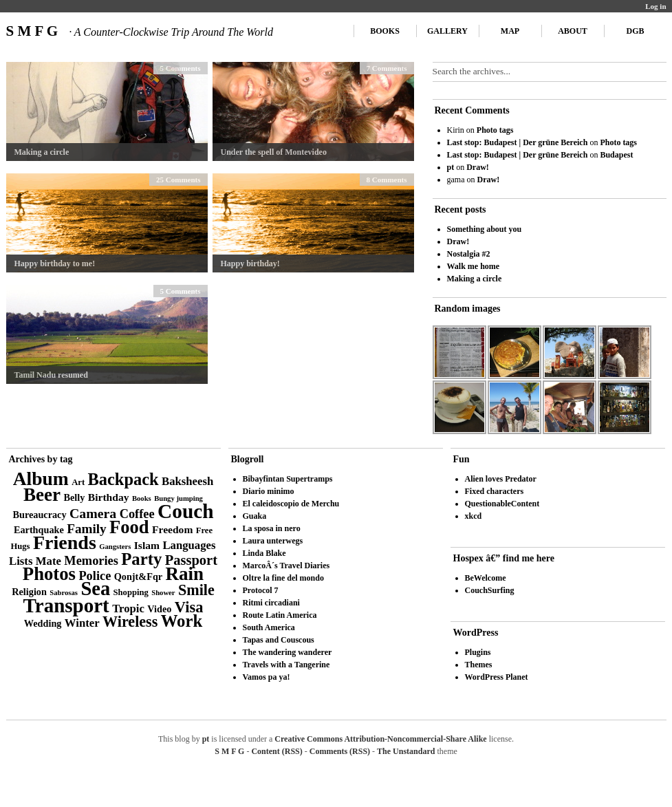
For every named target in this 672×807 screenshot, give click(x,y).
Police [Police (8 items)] (95, 576)
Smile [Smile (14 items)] (196, 590)
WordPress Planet (497, 677)
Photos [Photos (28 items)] (49, 574)
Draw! (478, 167)
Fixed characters (495, 491)
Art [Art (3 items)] (78, 482)
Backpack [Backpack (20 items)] (123, 479)
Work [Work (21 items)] (182, 621)
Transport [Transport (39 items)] (66, 605)
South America (269, 627)
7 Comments (387, 68)
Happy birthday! (250, 263)
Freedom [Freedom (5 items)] (172, 529)
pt (451, 167)
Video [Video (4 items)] (159, 609)
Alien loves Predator (501, 479)
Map (510, 31)
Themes (479, 665)
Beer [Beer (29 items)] (42, 495)
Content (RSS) (277, 751)
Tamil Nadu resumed (51, 375)
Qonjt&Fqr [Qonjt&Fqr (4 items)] (138, 577)
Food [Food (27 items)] (129, 527)
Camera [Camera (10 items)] (93, 513)
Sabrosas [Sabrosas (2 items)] (64, 593)
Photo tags (495, 130)
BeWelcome (486, 578)
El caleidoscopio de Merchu (291, 504)
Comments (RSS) (340, 751)
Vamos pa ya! (267, 677)
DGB (635, 31)
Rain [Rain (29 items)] (185, 574)
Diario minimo (269, 491)
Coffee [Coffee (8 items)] (137, 514)
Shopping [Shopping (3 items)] (131, 592)
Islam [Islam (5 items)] (147, 545)
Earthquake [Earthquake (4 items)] (39, 530)
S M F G (140, 31)
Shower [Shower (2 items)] (163, 593)
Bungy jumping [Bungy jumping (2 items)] (178, 498)
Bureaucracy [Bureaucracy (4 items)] (39, 515)
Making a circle (42, 152)
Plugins (478, 652)
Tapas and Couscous (279, 640)
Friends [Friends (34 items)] (65, 542)
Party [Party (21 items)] (141, 559)
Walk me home (474, 266)
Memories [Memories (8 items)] (91, 561)
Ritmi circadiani (271, 603)
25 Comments (178, 180)
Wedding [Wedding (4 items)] (43, 623)
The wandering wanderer (288, 652)
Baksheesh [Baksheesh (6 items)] (187, 481)
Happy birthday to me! (55, 263)
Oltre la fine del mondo (283, 578)
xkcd (474, 516)
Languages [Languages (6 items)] (189, 545)
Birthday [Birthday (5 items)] (109, 497)
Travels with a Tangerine (286, 665)
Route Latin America (280, 615)
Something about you (485, 229)
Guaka (255, 516)
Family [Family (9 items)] (87, 529)
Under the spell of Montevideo (274, 152)
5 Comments (181, 68)
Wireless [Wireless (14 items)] (130, 622)
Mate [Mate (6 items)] (48, 561)
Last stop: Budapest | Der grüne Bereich (518, 142)
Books (385, 31)
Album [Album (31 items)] (41, 478)
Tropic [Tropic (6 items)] (128, 609)
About (573, 31)
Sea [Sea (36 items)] (95, 589)
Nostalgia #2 (469, 254)
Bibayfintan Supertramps (288, 479)
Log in (655, 6)
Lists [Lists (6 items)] (21, 561)
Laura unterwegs (273, 541)
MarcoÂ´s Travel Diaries (286, 566)
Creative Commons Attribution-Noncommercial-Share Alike (380, 739)
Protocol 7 (261, 590)
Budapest (616, 155)
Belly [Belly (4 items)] (75, 497)
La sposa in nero (272, 528)
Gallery (447, 31)
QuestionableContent (502, 504)
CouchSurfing (490, 590)
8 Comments (387, 180)
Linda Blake (264, 553)
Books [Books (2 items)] (142, 498)
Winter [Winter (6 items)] (82, 623)
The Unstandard (406, 751)
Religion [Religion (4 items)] (29, 592)
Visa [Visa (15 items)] (189, 607)
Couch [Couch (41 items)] (185, 511)
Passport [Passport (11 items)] (191, 560)
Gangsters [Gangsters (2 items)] (115, 547)
